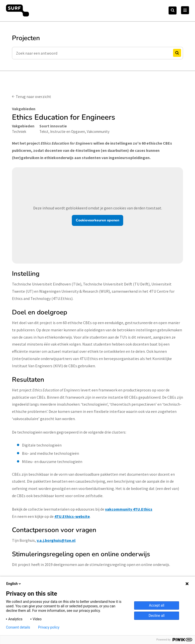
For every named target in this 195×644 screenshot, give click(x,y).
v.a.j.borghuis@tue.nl (56, 540)
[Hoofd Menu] (185, 10)
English (14, 584)
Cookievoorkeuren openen (97, 220)
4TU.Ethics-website (72, 516)
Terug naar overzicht (33, 96)
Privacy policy (49, 627)
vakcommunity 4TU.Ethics (129, 509)
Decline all (157, 616)
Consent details (18, 627)
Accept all (157, 605)
